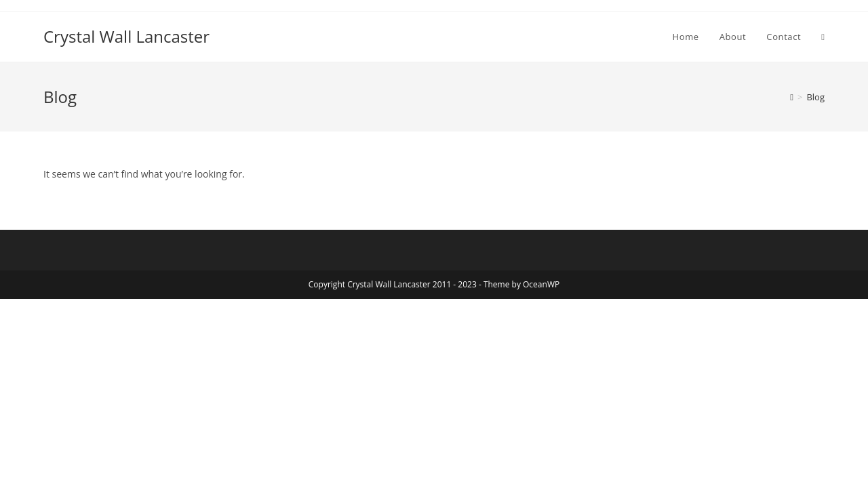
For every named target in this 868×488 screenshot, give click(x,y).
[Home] (792, 97)
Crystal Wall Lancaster (126, 36)
